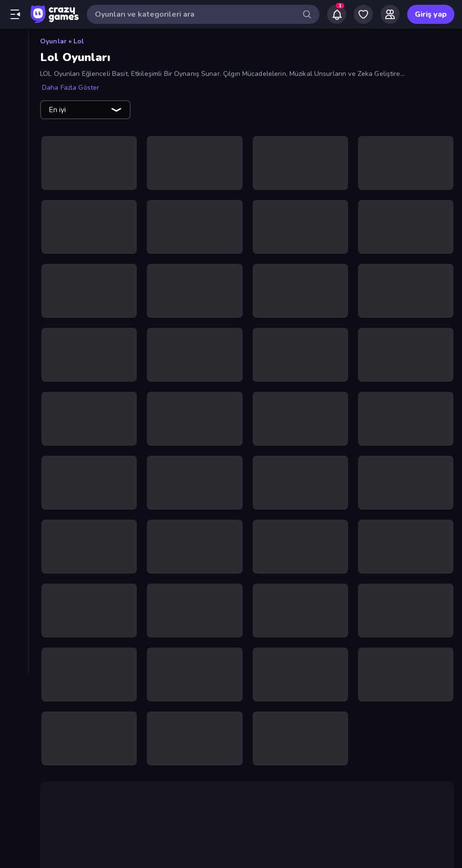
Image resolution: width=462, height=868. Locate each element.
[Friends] (390, 14)
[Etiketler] (14, 596)
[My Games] (363, 14)
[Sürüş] (14, 539)
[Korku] (14, 426)
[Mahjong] (14, 474)
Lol (79, 41)
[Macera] (14, 458)
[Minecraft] (14, 491)
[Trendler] (14, 93)
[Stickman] (14, 523)
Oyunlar (53, 41)
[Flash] (14, 328)
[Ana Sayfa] (14, 44)
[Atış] (14, 215)
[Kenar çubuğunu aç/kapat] (15, 14)
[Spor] (14, 507)
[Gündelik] (14, 361)
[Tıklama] (14, 572)
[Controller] (14, 312)
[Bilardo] (14, 247)
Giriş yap (431, 14)
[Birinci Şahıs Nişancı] (14, 263)
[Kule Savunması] (14, 442)
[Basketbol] (14, 231)
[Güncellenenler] (14, 109)
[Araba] (14, 199)
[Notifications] (337, 14)
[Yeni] (14, 77)
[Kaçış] (14, 393)
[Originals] (14, 125)
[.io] (14, 377)
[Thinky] (14, 555)
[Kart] (14, 409)
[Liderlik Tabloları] (14, 158)
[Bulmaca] (14, 296)
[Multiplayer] (14, 142)
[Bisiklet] (14, 280)
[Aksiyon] (14, 182)
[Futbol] (14, 345)
